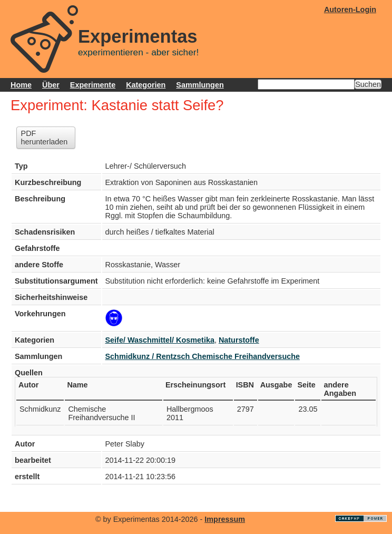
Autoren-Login (350, 9)
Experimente (93, 85)
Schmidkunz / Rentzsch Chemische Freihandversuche (203, 356)
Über (51, 85)
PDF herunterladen (45, 138)
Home (21, 85)
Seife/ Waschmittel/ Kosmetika (160, 340)
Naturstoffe (239, 340)
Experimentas (138, 36)
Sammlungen (200, 85)
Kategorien (146, 85)
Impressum (225, 519)
